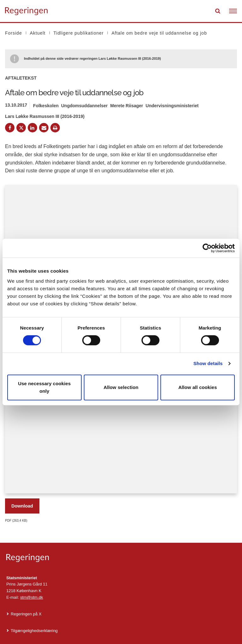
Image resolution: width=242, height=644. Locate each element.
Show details (208, 363)
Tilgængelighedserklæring (34, 631)
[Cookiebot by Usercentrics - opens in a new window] (207, 248)
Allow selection (121, 387)
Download (22, 506)
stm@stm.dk (32, 597)
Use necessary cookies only (44, 387)
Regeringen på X (26, 614)
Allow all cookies (198, 387)
